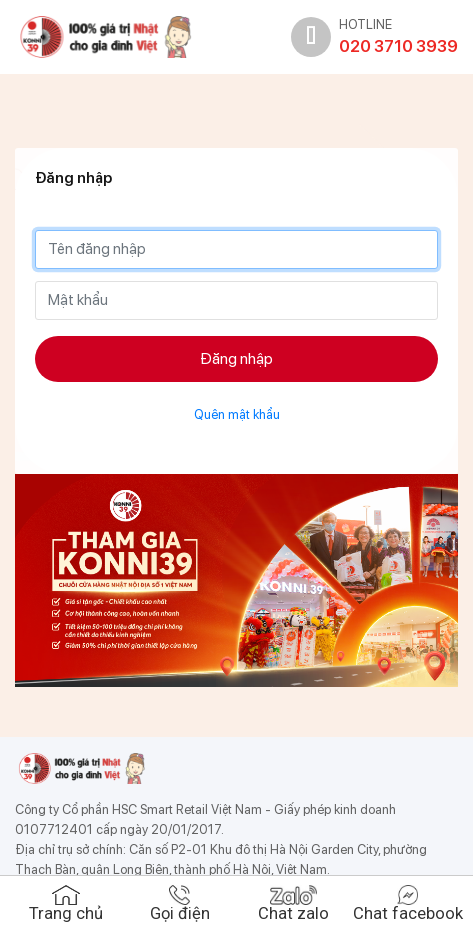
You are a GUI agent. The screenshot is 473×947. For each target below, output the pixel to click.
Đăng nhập (236, 358)
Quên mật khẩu (237, 414)
